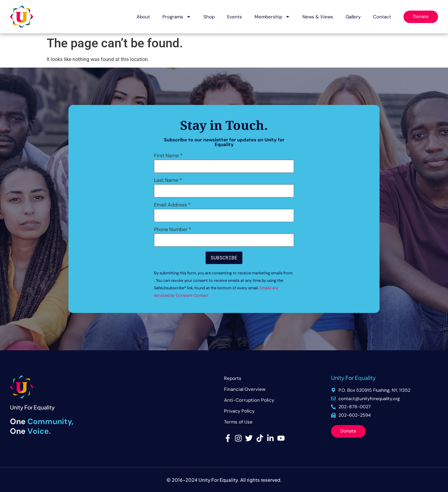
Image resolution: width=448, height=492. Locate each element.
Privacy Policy (239, 411)
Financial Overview (245, 389)
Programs (177, 17)
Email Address (172, 205)
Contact (382, 17)
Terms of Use (238, 422)
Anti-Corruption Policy (249, 400)
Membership (272, 17)
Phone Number (173, 229)
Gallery (353, 17)
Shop (209, 17)
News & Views (318, 17)
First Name (168, 156)
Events (235, 17)
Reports (233, 378)
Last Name (168, 180)
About (143, 17)
